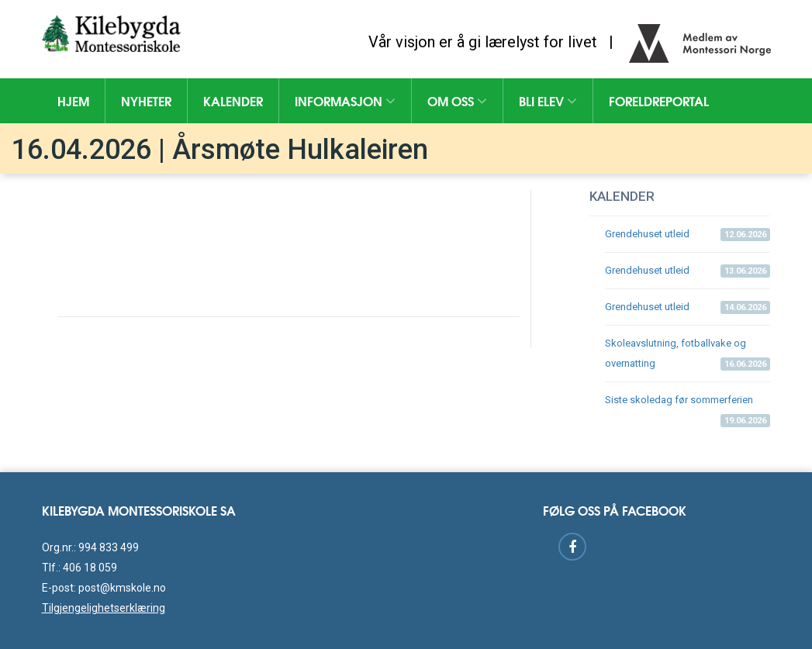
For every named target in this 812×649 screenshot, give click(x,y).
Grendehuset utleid (688, 235)
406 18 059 (90, 568)
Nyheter (146, 100)
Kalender (233, 100)
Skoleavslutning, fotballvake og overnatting (688, 354)
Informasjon (345, 100)
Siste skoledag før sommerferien (688, 406)
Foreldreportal (659, 100)
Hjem (73, 100)
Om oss (457, 100)
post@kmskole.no (122, 588)
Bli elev (548, 100)
